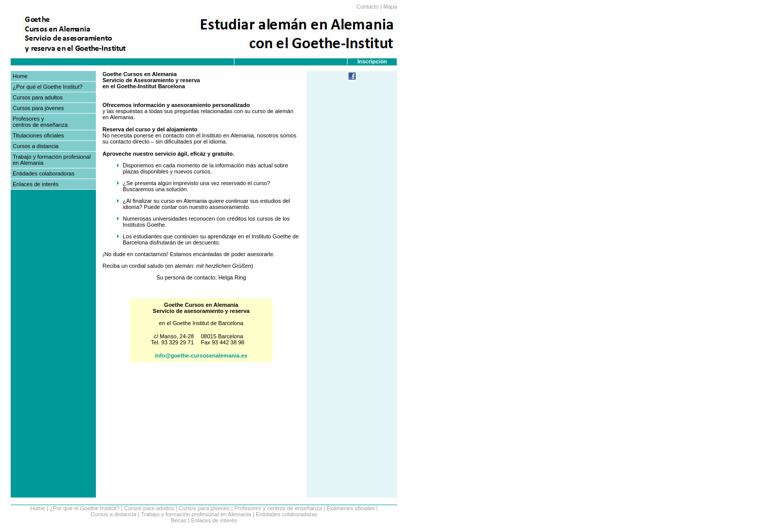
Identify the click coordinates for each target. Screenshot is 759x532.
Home (20, 76)
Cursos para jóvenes (38, 108)
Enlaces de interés (36, 184)
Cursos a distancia (36, 146)
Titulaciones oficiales (38, 135)
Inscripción (372, 61)
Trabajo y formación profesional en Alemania (196, 514)
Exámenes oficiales (351, 508)
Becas (179, 520)
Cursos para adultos (38, 97)
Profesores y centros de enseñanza (40, 122)
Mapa (390, 7)
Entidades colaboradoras (44, 173)
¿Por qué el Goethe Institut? (48, 87)
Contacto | (369, 7)
